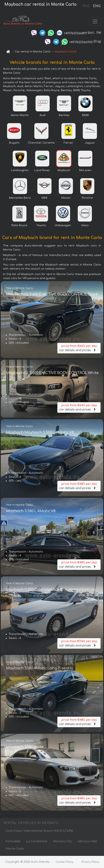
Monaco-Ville (87, 842)
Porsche (87, 199)
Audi (43, 116)
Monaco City (63, 842)
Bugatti (14, 144)
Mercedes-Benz (20, 199)
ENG (97, 6)
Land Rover (42, 171)
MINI (44, 199)
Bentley (64, 116)
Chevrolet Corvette (41, 144)
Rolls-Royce (19, 226)
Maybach (64, 171)
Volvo (85, 226)
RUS (86, 6)
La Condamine (37, 842)
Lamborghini (20, 171)
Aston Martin (20, 116)
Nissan (66, 199)
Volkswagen (63, 226)
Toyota (41, 226)
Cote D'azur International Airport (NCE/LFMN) (39, 832)
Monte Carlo (15, 849)
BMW (86, 116)
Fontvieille (13, 842)
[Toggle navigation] (95, 22)
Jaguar (90, 144)
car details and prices (79, 348)
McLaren (85, 171)
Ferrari (68, 144)
